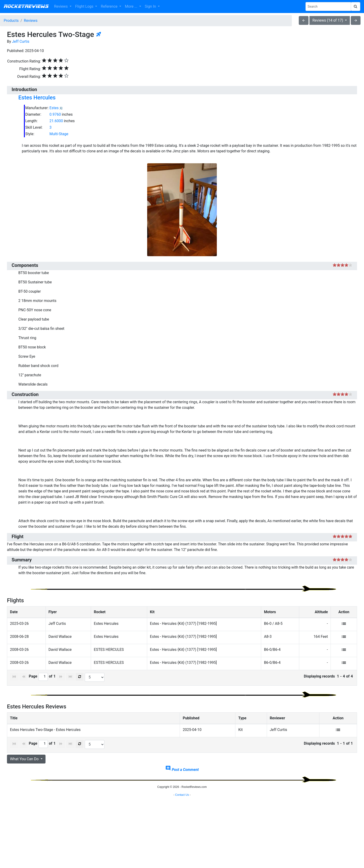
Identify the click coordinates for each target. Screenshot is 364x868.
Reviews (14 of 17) (328, 20)
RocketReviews (26, 7)
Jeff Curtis (21, 41)
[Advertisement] (182, 825)
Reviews (31, 21)
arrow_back (304, 20)
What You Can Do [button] (25, 759)
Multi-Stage (59, 134)
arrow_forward (356, 20)
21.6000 (56, 121)
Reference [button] (110, 6)
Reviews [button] (61, 6)
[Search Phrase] (328, 7)
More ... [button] (132, 6)
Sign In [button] (151, 6)
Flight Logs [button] (85, 6)
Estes (54, 108)
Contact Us (182, 862)
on (335, 265)
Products (11, 21)
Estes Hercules (37, 98)
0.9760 (55, 114)
